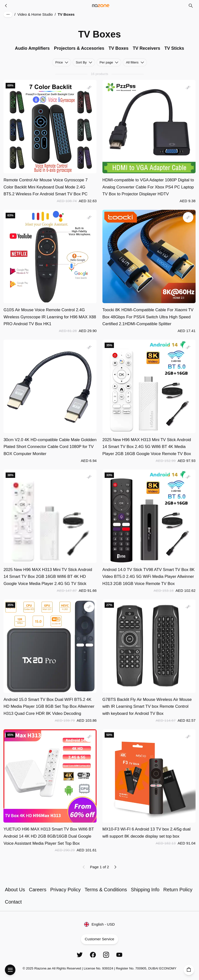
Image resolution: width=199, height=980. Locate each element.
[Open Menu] (10, 970)
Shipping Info (145, 890)
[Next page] (115, 867)
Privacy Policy (65, 890)
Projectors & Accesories (79, 48)
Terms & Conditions (106, 890)
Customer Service (99, 939)
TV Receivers (146, 48)
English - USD (99, 924)
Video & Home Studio (35, 14)
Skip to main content (23, 9)
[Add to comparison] (89, 87)
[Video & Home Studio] (6, 6)
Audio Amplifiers (32, 48)
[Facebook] (93, 955)
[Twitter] (80, 955)
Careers (38, 890)
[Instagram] (106, 955)
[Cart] (189, 970)
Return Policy (178, 890)
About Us (15, 890)
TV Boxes (118, 48)
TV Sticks (174, 48)
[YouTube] (119, 955)
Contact (13, 902)
